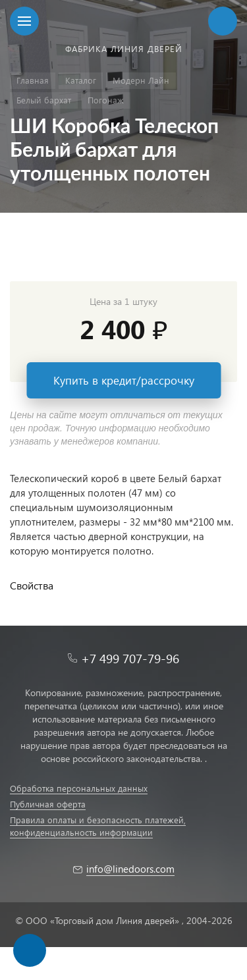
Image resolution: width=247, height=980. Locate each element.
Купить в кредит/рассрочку (124, 380)
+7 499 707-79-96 (130, 658)
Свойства (32, 585)
